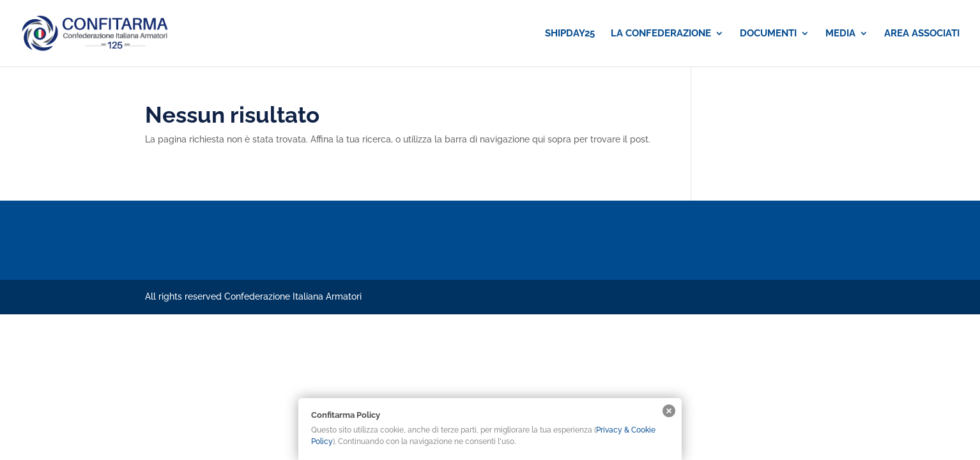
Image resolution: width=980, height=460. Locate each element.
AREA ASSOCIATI (922, 34)
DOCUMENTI (768, 34)
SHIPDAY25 (570, 34)
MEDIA (840, 34)
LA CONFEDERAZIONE (661, 34)
